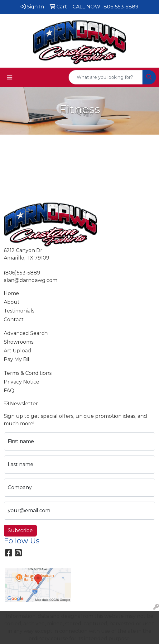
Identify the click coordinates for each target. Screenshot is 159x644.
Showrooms (19, 342)
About (12, 302)
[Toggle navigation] (10, 77)
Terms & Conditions (28, 373)
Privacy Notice (22, 382)
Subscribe (20, 530)
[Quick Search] (106, 77)
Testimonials (19, 311)
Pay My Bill (17, 359)
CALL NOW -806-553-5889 (106, 7)
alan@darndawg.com (31, 280)
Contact (14, 320)
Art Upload (17, 351)
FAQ (9, 391)
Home (11, 293)
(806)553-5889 (22, 273)
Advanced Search (26, 333)
